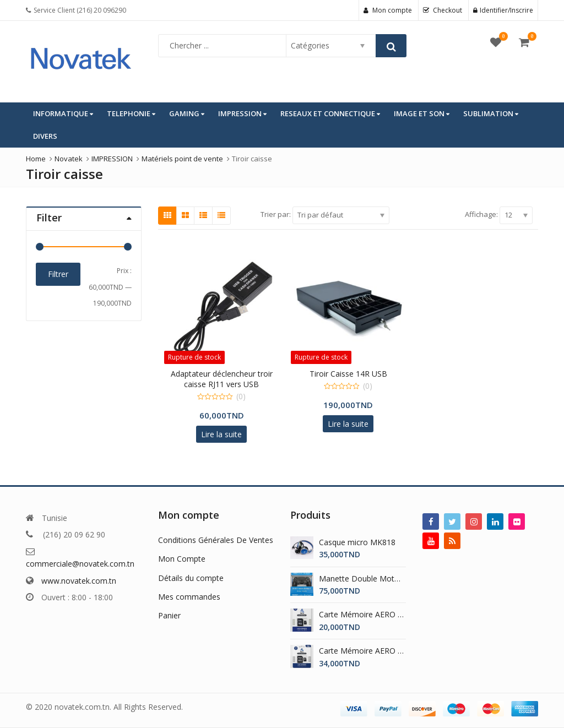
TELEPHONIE (131, 113)
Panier (169, 615)
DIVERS (45, 136)
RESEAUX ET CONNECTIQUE (330, 113)
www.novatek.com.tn (79, 581)
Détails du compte (191, 578)
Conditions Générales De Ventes (216, 540)
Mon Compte (182, 559)
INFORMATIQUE (63, 113)
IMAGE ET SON (422, 113)
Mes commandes (189, 597)
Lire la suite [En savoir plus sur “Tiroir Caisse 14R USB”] (348, 424)
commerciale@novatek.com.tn (80, 564)
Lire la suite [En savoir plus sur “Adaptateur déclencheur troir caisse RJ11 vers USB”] (221, 434)
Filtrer (58, 274)
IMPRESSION (242, 113)
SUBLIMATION (491, 113)
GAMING (187, 113)
